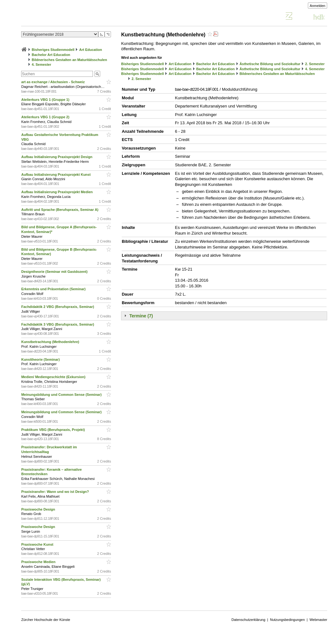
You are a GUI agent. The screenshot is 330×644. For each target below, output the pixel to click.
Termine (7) (141, 316)
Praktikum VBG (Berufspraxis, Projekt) (53, 430)
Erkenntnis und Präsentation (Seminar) (54, 289)
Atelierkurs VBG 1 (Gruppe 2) (46, 117)
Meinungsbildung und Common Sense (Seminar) (62, 395)
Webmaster (318, 620)
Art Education (91, 50)
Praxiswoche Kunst (38, 544)
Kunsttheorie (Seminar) (41, 359)
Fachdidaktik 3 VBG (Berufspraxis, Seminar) (58, 324)
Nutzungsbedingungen (287, 620)
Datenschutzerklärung (248, 620)
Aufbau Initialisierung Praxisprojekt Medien (57, 192)
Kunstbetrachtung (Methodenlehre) (51, 342)
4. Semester (41, 64)
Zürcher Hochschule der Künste (46, 620)
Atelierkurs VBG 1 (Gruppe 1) (46, 100)
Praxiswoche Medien (39, 562)
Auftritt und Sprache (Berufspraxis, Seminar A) (60, 210)
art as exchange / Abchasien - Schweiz (53, 82)
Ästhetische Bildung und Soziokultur (270, 64)
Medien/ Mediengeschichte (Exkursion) (54, 377)
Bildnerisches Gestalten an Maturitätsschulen (69, 60)
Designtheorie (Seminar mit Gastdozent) (55, 272)
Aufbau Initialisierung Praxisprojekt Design (57, 157)
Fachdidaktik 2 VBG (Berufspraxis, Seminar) (58, 307)
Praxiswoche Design (39, 509)
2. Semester (315, 64)
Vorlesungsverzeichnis (68, 17)
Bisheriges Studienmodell (53, 50)
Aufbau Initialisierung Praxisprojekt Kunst (56, 175)
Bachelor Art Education (51, 55)
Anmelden (318, 6)
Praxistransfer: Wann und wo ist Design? (55, 492)
